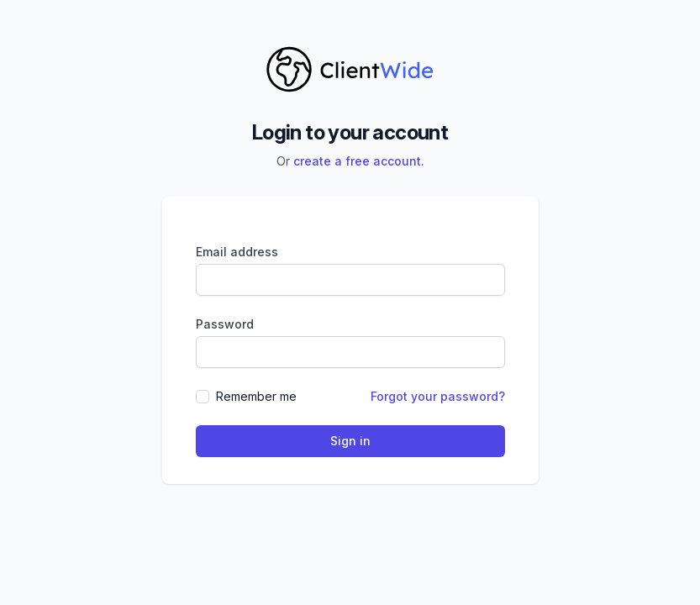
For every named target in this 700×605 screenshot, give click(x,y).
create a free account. (359, 161)
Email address (237, 252)
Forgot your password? (438, 396)
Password (225, 324)
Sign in (350, 441)
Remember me (256, 396)
